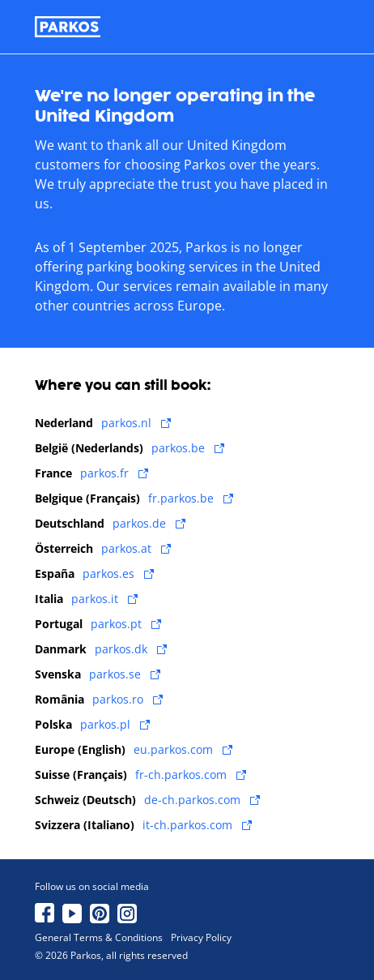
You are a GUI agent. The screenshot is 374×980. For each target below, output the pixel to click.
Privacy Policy (201, 938)
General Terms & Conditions (99, 938)
